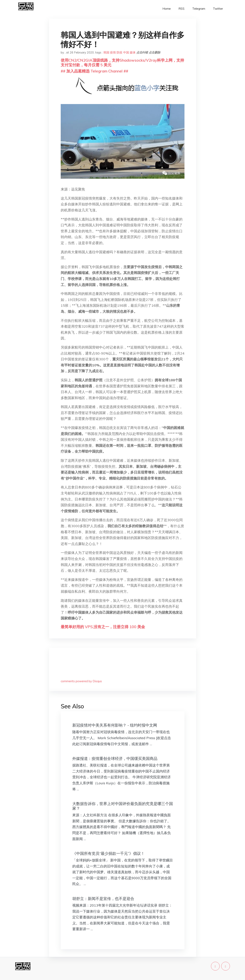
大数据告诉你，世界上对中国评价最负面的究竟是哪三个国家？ (123, 806)
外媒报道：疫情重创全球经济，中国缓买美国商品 (115, 758)
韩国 (106, 52)
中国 (126, 52)
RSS (181, 9)
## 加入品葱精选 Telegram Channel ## (94, 71)
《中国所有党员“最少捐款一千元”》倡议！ (108, 853)
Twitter (218, 9)
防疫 (120, 52)
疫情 (113, 52)
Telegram (199, 9)
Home (167, 9)
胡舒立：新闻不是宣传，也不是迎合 (103, 899)
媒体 (133, 52)
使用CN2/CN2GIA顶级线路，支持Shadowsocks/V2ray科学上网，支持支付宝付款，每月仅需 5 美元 (122, 62)
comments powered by (81, 681)
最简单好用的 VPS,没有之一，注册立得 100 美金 (103, 627)
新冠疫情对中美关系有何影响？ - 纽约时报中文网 (115, 725)
